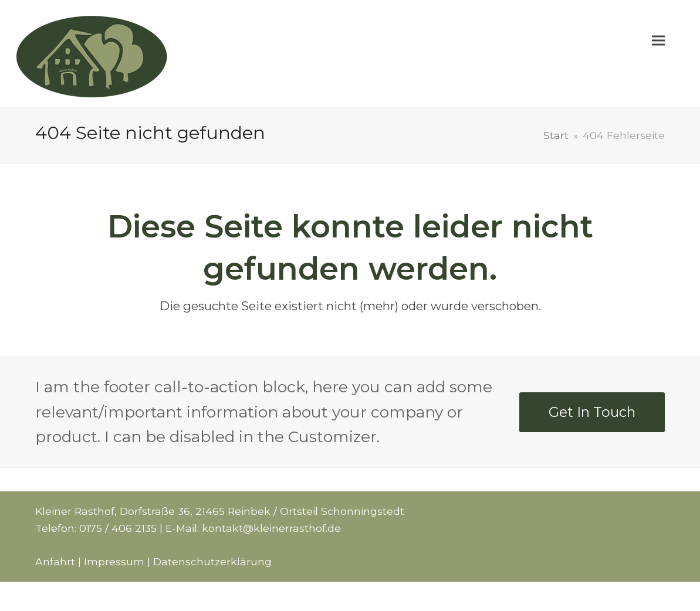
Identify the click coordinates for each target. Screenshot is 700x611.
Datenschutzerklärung (212, 561)
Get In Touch (592, 412)
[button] (658, 54)
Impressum (114, 561)
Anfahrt (55, 561)
